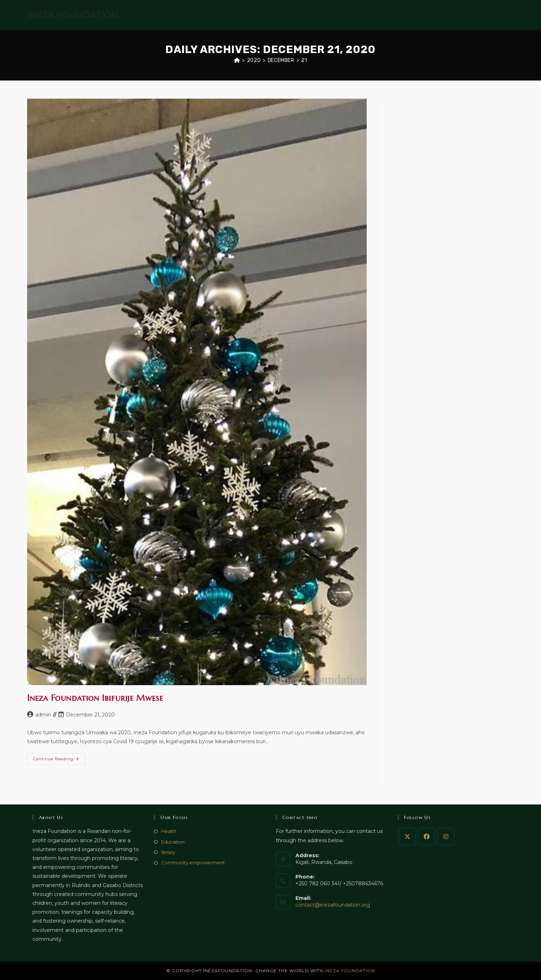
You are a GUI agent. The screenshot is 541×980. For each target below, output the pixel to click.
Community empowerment (193, 862)
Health (169, 831)
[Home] (237, 60)
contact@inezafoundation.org (333, 905)
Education (173, 842)
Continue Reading (59, 760)
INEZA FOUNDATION (73, 15)
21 (304, 60)
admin (43, 715)
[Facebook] (427, 836)
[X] (407, 836)
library (168, 852)
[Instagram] (446, 836)
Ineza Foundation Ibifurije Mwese (95, 698)
